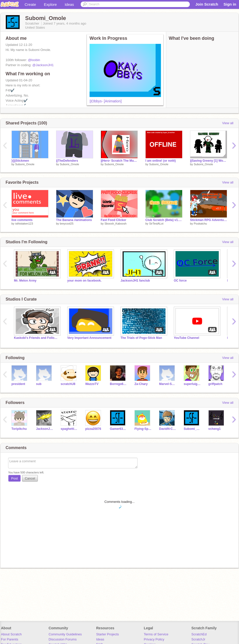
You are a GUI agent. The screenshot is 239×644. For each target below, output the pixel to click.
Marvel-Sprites (168, 384)
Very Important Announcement (89, 338)
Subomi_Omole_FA (192, 429)
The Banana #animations (74, 220)
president (18, 384)
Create (30, 4)
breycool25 (67, 224)
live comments (22, 220)
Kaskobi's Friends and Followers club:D (37, 338)
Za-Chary (141, 384)
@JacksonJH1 (43, 65)
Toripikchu (19, 429)
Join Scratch (207, 4)
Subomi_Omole (25, 164)
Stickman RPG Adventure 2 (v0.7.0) (209, 220)
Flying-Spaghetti (143, 429)
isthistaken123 (24, 224)
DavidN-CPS (168, 429)
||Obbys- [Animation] (106, 101)
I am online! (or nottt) (161, 161)
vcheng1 (215, 429)
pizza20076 (93, 429)
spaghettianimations (69, 429)
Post (14, 478)
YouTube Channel (186, 338)
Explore (50, 4)
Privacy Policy (154, 639)
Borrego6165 (118, 384)
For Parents (10, 639)
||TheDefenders (67, 161)
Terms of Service (156, 634)
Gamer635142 (118, 429)
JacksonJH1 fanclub (135, 281)
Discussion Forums (63, 639)
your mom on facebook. (84, 281)
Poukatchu (200, 224)
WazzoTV (92, 384)
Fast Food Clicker (114, 220)
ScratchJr (198, 639)
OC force (180, 281)
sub (39, 384)
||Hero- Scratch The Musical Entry (119, 161)
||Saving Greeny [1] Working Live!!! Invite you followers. (209, 161)
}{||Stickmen (20, 161)
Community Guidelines (65, 634)
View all (228, 123)
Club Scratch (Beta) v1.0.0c (164, 220)
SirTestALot (156, 224)
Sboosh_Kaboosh (116, 224)
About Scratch (11, 634)
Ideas (69, 4)
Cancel (30, 478)
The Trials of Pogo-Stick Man (141, 338)
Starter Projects (108, 634)
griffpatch (215, 384)
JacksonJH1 (45, 429)
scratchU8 (68, 384)
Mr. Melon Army (25, 281)
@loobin (34, 60)
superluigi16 (192, 384)
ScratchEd (199, 634)
